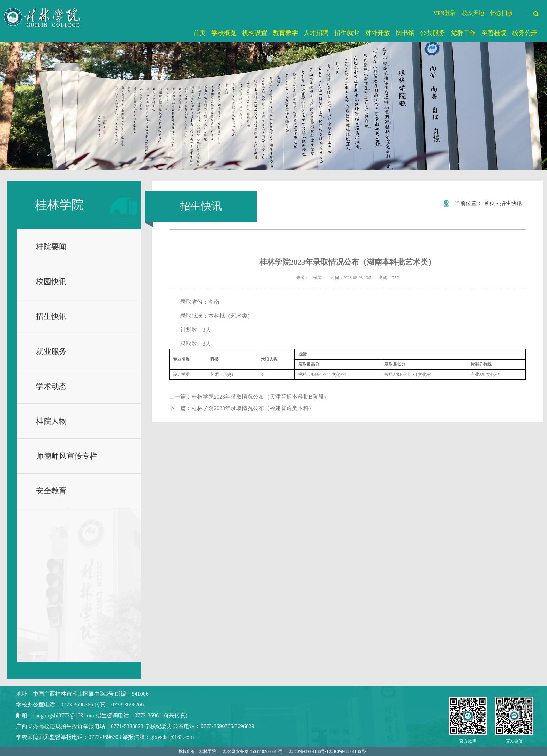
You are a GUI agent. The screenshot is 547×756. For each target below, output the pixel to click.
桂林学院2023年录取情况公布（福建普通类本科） (253, 408)
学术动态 (51, 386)
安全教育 (51, 491)
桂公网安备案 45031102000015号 (253, 751)
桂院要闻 (51, 247)
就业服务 (51, 351)
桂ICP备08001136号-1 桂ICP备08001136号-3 (329, 751)
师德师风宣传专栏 (67, 456)
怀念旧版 (502, 13)
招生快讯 (51, 316)
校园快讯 (51, 282)
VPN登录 (444, 13)
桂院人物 (51, 421)
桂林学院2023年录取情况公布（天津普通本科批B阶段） (260, 397)
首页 (489, 203)
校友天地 (473, 13)
